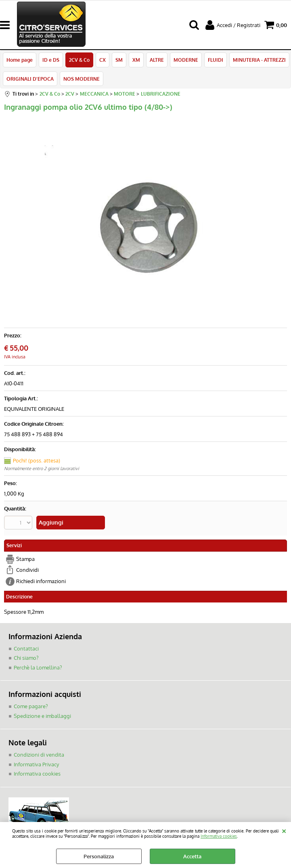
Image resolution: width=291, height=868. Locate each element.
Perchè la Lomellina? (38, 667)
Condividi (27, 570)
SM (119, 60)
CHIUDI (284, 830)
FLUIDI (216, 60)
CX (103, 60)
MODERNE (186, 60)
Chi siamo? (26, 658)
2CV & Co (79, 60)
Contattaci (26, 648)
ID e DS (51, 60)
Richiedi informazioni (41, 581)
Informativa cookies (219, 836)
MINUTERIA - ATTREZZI (259, 60)
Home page (20, 60)
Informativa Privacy (36, 764)
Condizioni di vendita (39, 755)
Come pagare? (31, 706)
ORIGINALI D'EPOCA (30, 79)
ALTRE (157, 60)
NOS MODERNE (82, 79)
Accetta (192, 856)
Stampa (25, 559)
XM (136, 60)
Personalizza (99, 856)
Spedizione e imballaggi (42, 716)
